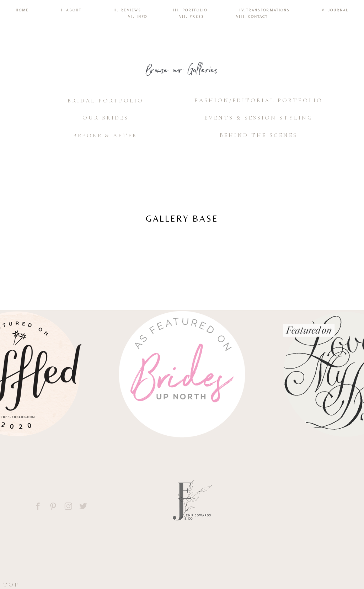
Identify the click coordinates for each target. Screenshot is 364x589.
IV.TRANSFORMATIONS (264, 10)
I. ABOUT (71, 10)
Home (22, 10)
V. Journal (335, 10)
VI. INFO (138, 17)
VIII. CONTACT (252, 17)
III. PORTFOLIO (190, 10)
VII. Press (192, 17)
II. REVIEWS (127, 10)
